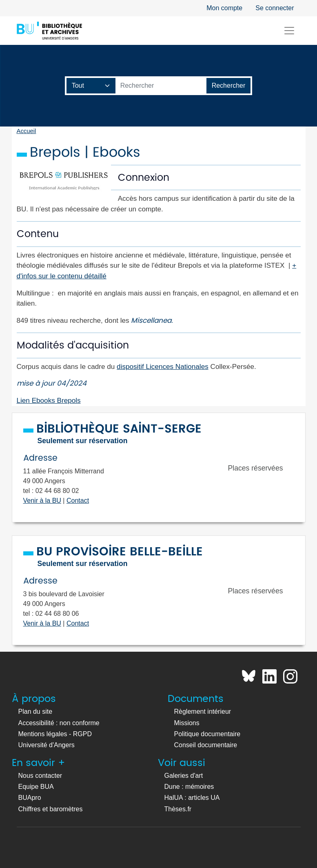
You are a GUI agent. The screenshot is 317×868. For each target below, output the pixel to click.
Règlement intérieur (203, 711)
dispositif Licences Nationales (163, 366)
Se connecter (275, 8)
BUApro (30, 798)
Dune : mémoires (189, 787)
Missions (187, 723)
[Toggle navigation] (289, 31)
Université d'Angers (47, 745)
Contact (78, 501)
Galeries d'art (184, 776)
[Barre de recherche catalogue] (161, 86)
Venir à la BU (42, 501)
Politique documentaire (207, 734)
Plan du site (35, 711)
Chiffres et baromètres (51, 809)
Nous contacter (40, 776)
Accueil (27, 131)
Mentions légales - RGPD (55, 734)
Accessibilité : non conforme (59, 723)
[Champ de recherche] (91, 86)
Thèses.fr (178, 809)
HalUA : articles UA (192, 798)
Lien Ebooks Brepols (49, 400)
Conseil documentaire (206, 745)
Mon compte (224, 8)
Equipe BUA (36, 787)
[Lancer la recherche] (229, 86)
